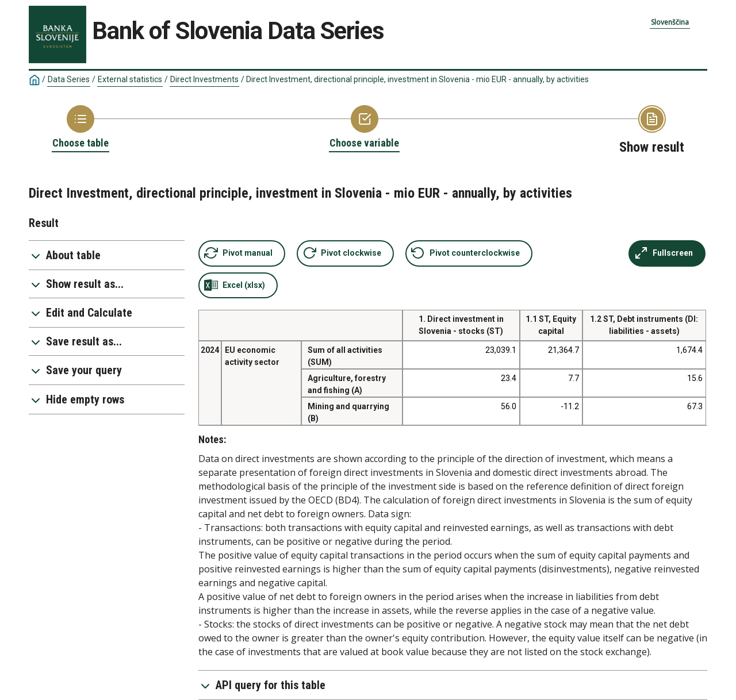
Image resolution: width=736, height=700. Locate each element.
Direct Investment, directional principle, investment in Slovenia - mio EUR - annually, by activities (417, 79)
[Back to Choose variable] (364, 128)
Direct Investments (204, 79)
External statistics (130, 79)
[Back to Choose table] (80, 128)
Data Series (69, 79)
